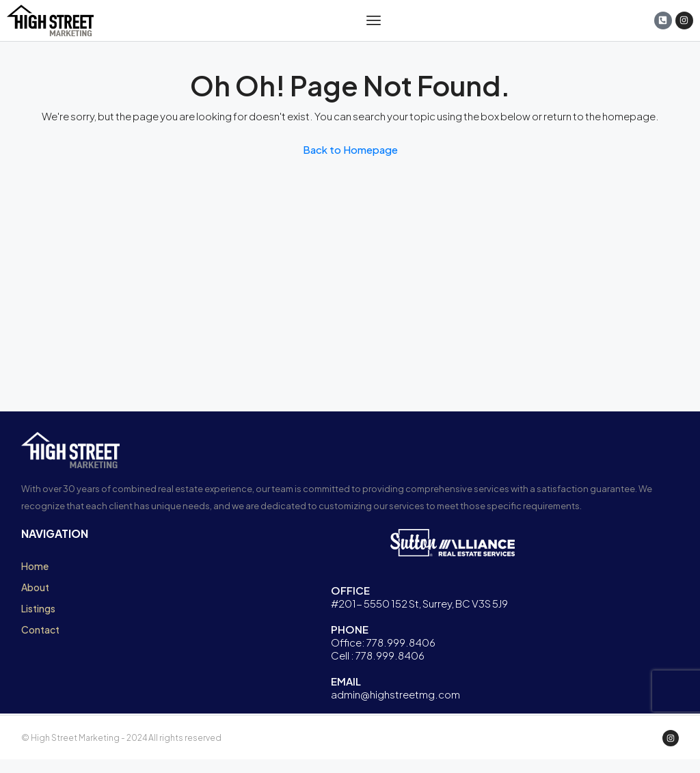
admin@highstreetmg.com (395, 694)
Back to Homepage (350, 149)
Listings (38, 608)
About (35, 587)
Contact (40, 629)
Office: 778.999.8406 (383, 642)
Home (35, 566)
